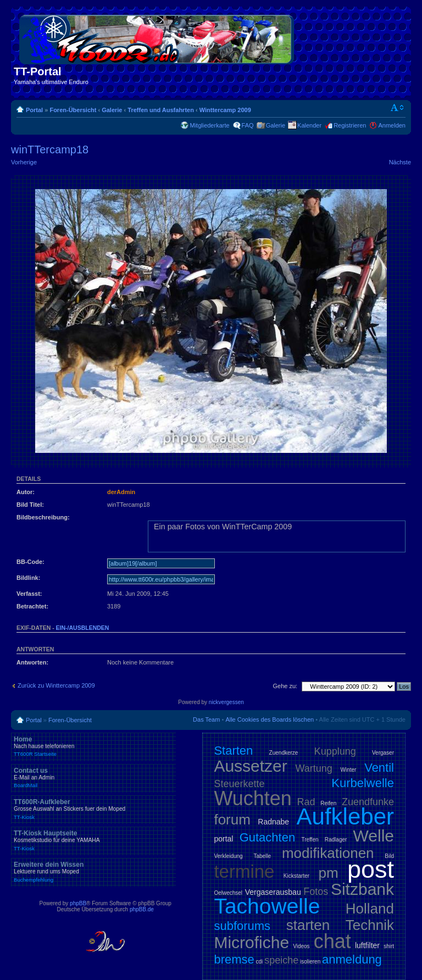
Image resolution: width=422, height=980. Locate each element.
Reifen (328, 803)
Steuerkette (239, 784)
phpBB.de (142, 909)
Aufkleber (345, 816)
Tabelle (262, 856)
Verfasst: (29, 594)
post (371, 869)
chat (332, 941)
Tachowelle (267, 906)
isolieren (310, 962)
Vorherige (24, 162)
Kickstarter (296, 876)
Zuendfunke (368, 802)
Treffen (310, 840)
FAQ (248, 125)
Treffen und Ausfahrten (161, 110)
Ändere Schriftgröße (398, 108)
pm (328, 873)
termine (244, 871)
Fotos (316, 892)
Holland (370, 909)
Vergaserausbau (273, 892)
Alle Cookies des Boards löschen (270, 719)
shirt (389, 946)
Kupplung (335, 751)
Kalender (309, 125)
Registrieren (350, 125)
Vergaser (383, 753)
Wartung (314, 768)
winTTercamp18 (50, 150)
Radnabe (273, 822)
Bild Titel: (30, 505)
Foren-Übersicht (73, 110)
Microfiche (251, 942)
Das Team (206, 719)
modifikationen (328, 853)
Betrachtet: (32, 606)
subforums (242, 926)
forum (232, 820)
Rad (306, 802)
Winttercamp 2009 (225, 110)
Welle (374, 836)
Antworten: (32, 662)
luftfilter (367, 945)
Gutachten (268, 837)
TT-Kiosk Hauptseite (93, 840)
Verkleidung (228, 856)
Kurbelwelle (363, 783)
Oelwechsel (228, 893)
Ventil (379, 768)
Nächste (400, 162)
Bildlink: (28, 578)
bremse (234, 959)
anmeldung (352, 959)
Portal (34, 110)
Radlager (336, 840)
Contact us (93, 778)
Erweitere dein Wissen (93, 872)
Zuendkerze (284, 753)
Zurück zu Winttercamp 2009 (56, 685)
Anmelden (392, 125)
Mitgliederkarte (209, 125)
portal (223, 839)
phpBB (78, 903)
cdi (260, 962)
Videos (301, 946)
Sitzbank (362, 889)
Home (93, 746)
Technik (370, 925)
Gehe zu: (285, 686)
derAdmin (121, 492)
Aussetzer (250, 766)
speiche (281, 960)
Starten (233, 751)
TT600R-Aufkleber (93, 809)
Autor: (26, 492)
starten (308, 925)
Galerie (112, 110)
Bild (389, 856)
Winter (349, 770)
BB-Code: (30, 562)
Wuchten (252, 798)
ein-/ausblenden (83, 628)
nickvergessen (226, 702)
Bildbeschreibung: (43, 517)
